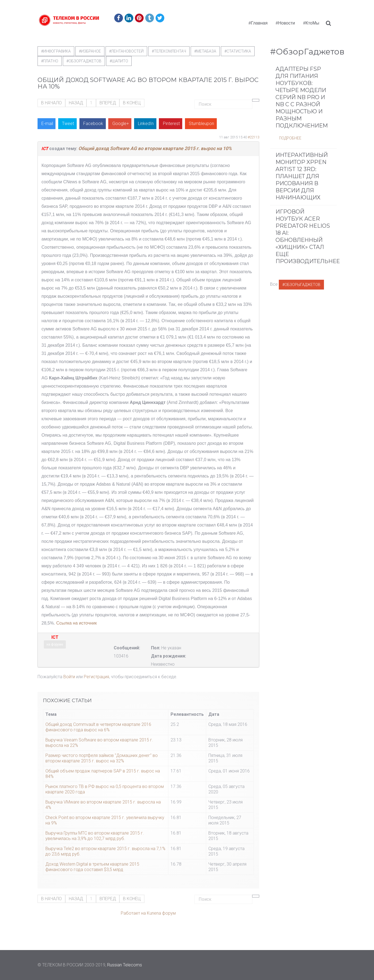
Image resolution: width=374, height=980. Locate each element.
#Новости (285, 23)
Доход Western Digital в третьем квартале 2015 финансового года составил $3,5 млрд (92, 867)
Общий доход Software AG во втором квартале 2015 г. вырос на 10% (155, 148)
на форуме (55, 644)
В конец (132, 103)
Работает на (133, 913)
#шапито (119, 61)
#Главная (258, 23)
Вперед (108, 103)
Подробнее (290, 138)
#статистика (238, 51)
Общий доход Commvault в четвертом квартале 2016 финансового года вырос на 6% (98, 727)
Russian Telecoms (125, 965)
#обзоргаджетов (84, 61)
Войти (69, 677)
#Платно (50, 61)
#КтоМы (311, 23)
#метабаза (205, 51)
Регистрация (96, 677)
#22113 (254, 137)
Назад (76, 103)
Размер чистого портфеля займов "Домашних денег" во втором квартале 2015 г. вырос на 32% (102, 758)
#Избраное (90, 51)
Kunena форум (161, 913)
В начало (51, 103)
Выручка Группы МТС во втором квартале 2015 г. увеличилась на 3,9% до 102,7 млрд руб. (95, 836)
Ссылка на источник (77, 623)
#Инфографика (56, 51)
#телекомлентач (169, 51)
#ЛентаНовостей (126, 51)
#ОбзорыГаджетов (301, 285)
